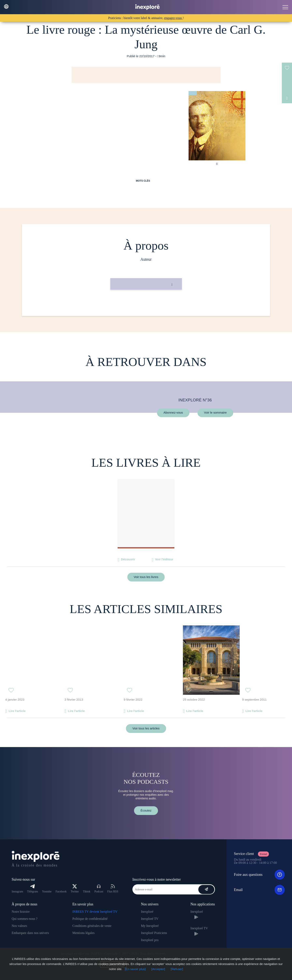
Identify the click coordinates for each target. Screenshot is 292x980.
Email (259, 890)
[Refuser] (177, 969)
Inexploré (147, 912)
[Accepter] (158, 969)
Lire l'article (17, 711)
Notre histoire (21, 912)
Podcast (99, 889)
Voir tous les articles (146, 728)
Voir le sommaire (215, 413)
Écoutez (146, 810)
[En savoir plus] (135, 969)
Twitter (75, 889)
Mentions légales (83, 933)
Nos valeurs (19, 926)
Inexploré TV (150, 919)
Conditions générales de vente (92, 926)
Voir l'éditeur (164, 559)
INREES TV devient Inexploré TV (95, 912)
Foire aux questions (259, 875)
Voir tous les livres (146, 577)
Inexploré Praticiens (154, 933)
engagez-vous (173, 18)
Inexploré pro (150, 940)
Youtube (47, 892)
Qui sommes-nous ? (25, 919)
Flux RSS (113, 889)
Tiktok (87, 892)
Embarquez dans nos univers (30, 933)
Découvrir (128, 559)
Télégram (33, 889)
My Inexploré (150, 926)
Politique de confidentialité (90, 919)
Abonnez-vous (173, 413)
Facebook (61, 892)
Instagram (17, 892)
